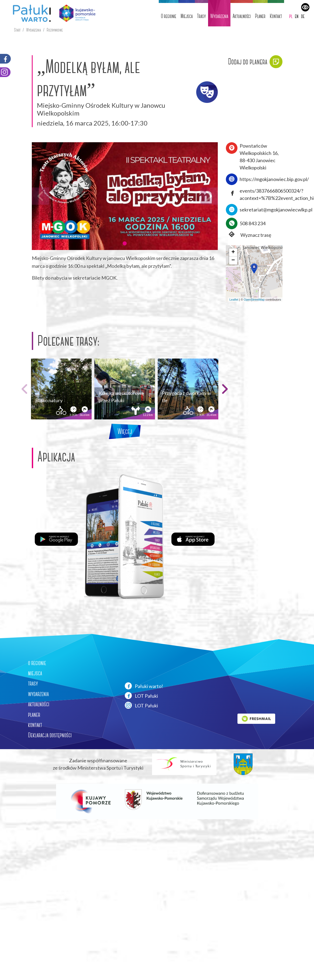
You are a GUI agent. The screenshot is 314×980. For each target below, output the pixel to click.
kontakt (35, 725)
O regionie (169, 16)
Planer (260, 16)
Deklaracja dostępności (50, 735)
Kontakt (276, 16)
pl (291, 16)
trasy (33, 683)
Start (17, 30)
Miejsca (187, 16)
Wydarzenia (219, 16)
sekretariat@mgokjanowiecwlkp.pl (276, 210)
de (303, 16)
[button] (125, 243)
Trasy (201, 16)
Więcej (125, 431)
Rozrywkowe (55, 30)
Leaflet (234, 300)
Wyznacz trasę (249, 235)
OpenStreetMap (254, 300)
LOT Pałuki (141, 696)
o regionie (37, 663)
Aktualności (242, 16)
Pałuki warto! (144, 686)
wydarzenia (38, 694)
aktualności (39, 704)
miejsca (35, 673)
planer (34, 715)
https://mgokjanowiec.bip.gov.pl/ (274, 179)
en (297, 16)
